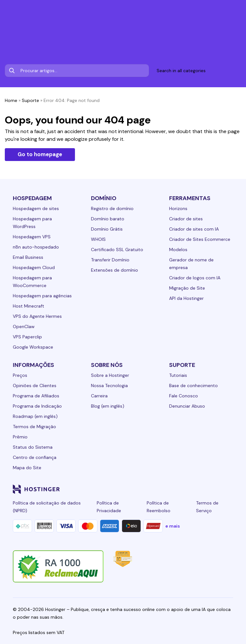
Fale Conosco (184, 396)
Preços (20, 375)
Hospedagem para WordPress (32, 223)
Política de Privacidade (109, 507)
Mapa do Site (27, 468)
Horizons (178, 208)
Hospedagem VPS (32, 237)
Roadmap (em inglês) (35, 416)
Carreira (99, 396)
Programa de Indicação (37, 406)
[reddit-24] (217, 489)
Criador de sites (186, 219)
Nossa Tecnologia (109, 386)
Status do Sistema (33, 447)
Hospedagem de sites (36, 208)
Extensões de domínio (115, 270)
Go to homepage (40, 154)
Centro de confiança (35, 457)
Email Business (28, 257)
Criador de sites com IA (194, 229)
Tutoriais (178, 375)
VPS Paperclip (27, 337)
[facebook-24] (165, 489)
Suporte (30, 100)
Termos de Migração (34, 427)
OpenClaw (24, 326)
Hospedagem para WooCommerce (32, 282)
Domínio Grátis (107, 229)
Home (11, 100)
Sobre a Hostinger (110, 375)
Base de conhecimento (193, 386)
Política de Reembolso (159, 507)
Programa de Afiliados (36, 396)
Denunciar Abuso (187, 406)
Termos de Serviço (207, 507)
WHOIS (98, 239)
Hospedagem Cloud (34, 267)
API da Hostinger (186, 298)
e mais (173, 526)
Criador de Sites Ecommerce (200, 239)
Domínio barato (108, 219)
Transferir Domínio (110, 260)
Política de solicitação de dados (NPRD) (47, 507)
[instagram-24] (178, 489)
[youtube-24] (204, 489)
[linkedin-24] (152, 489)
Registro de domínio (112, 208)
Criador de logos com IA (195, 278)
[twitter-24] (191, 489)
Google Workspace (33, 347)
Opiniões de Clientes (35, 386)
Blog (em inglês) (108, 406)
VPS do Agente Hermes (37, 316)
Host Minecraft (29, 306)
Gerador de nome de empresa (191, 264)
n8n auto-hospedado (36, 247)
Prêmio (20, 437)
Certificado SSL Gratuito (117, 250)
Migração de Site (187, 288)
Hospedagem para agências (42, 296)
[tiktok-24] (229, 489)
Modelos (178, 250)
